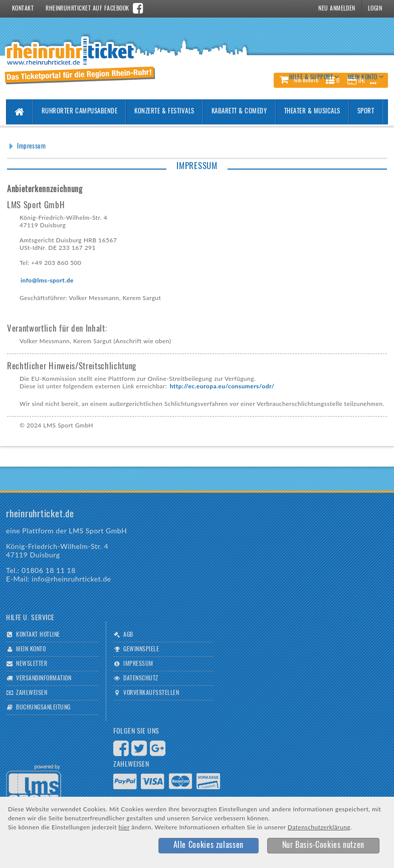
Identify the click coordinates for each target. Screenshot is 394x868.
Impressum (31, 147)
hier (124, 827)
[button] (209, 846)
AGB (128, 635)
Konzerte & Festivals (164, 112)
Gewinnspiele (141, 649)
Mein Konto (31, 649)
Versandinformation (44, 678)
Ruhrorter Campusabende (79, 112)
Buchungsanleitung (43, 707)
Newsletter (32, 664)
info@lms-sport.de (47, 280)
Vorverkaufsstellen (151, 693)
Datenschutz (141, 678)
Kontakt (23, 9)
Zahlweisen (32, 693)
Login (375, 9)
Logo (34, 785)
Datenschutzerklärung (319, 827)
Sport (366, 112)
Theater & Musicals (312, 112)
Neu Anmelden (337, 9)
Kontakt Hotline (38, 635)
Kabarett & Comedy (239, 112)
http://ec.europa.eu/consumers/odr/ (222, 386)
